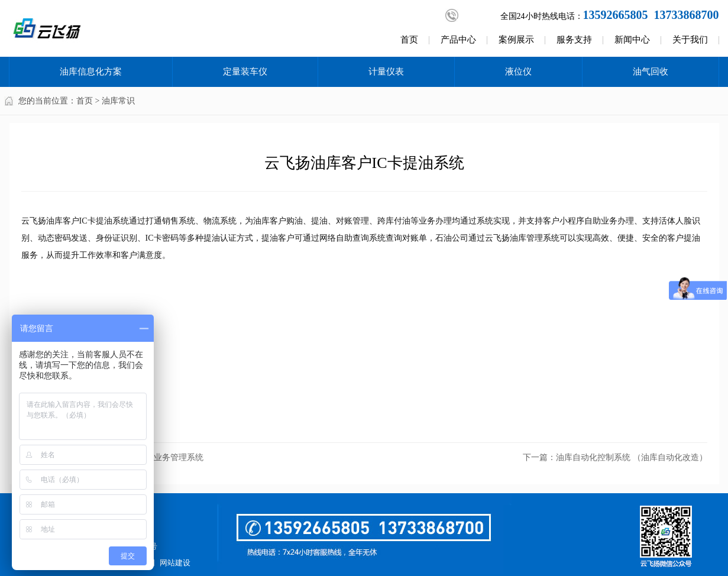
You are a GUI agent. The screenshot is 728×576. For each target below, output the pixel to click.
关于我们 (690, 40)
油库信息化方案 (91, 72)
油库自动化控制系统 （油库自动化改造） (632, 457)
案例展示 (516, 40)
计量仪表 (386, 72)
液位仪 (518, 72)
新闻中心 (632, 40)
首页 (409, 40)
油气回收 (651, 72)
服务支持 (574, 40)
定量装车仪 (245, 72)
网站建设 (175, 563)
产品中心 (458, 40)
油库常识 (118, 101)
